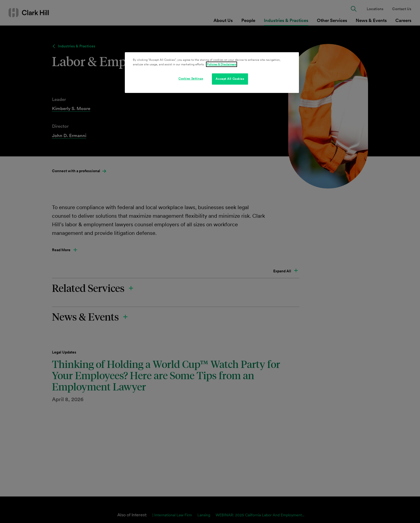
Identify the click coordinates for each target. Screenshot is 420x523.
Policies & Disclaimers (222, 64)
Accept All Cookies (230, 79)
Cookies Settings (191, 78)
